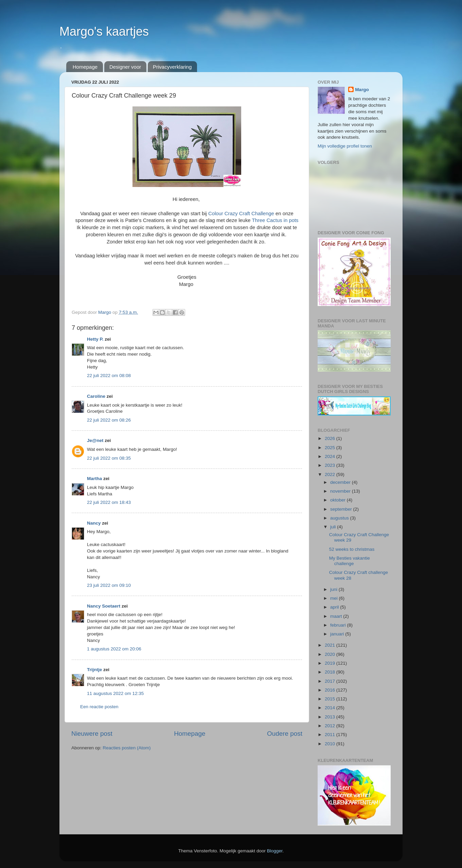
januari (338, 634)
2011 (331, 735)
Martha (94, 479)
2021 (331, 645)
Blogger (275, 851)
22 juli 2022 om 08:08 (109, 376)
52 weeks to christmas (352, 549)
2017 (331, 681)
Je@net (95, 440)
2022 (331, 474)
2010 (331, 744)
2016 (331, 690)
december (341, 482)
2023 (331, 465)
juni (334, 589)
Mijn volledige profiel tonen (345, 146)
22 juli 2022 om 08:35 (109, 458)
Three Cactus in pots (275, 220)
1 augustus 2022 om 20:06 (114, 649)
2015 (331, 699)
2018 (331, 672)
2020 (331, 654)
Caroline (96, 396)
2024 (331, 456)
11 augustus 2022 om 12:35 (115, 693)
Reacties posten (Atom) (127, 748)
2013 (331, 717)
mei (335, 598)
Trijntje (94, 670)
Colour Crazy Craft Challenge (241, 214)
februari (339, 625)
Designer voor (125, 67)
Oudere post (285, 734)
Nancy (94, 523)
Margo (362, 90)
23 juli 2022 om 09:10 (109, 585)
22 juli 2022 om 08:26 (109, 420)
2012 (331, 726)
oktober (339, 500)
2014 (331, 708)
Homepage (85, 67)
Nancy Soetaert (104, 606)
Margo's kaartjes (104, 31)
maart (337, 616)
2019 (331, 663)
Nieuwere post (92, 734)
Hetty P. (95, 339)
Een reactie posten (99, 707)
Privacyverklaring (172, 67)
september (342, 509)
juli (334, 527)
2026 (331, 438)
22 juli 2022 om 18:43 (109, 502)
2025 (331, 448)
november (341, 491)
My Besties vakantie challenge (350, 561)
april (335, 607)
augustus (340, 518)
